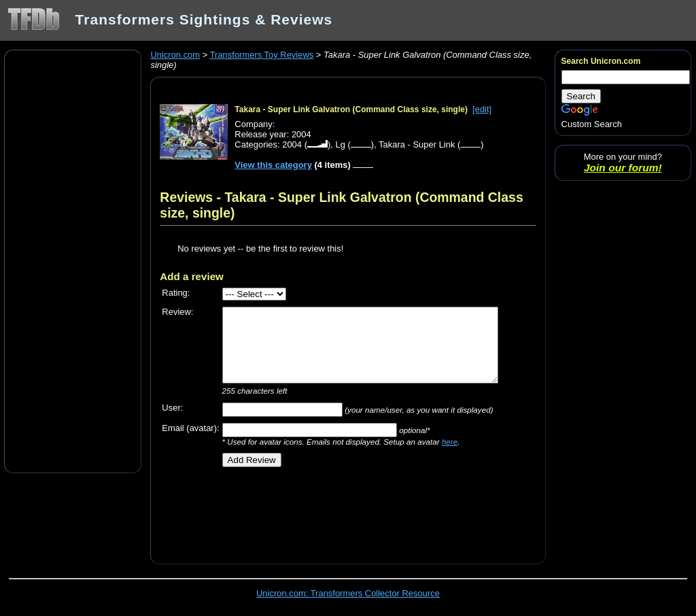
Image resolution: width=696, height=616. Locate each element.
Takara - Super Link (417, 144)
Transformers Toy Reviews (262, 55)
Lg (340, 144)
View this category (273, 165)
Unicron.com (175, 55)
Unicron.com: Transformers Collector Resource (348, 593)
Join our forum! (623, 168)
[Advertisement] (73, 260)
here (450, 442)
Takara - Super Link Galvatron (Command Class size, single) (351, 109)
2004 (292, 144)
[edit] (482, 109)
